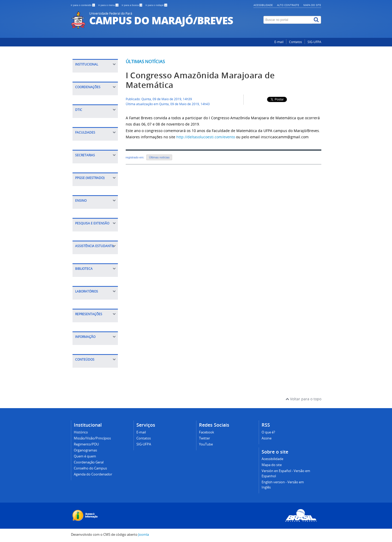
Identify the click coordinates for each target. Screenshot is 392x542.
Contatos (295, 42)
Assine (267, 438)
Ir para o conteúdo (83, 5)
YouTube (206, 444)
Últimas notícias (145, 61)
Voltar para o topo (303, 399)
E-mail (279, 42)
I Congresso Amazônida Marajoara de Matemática (200, 80)
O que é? (268, 432)
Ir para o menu (109, 5)
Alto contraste (288, 5)
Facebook (207, 432)
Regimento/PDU (86, 444)
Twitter (204, 438)
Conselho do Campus (90, 468)
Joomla (144, 535)
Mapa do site (312, 5)
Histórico (81, 432)
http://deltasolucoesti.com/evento (206, 137)
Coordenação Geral (89, 462)
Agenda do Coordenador (93, 474)
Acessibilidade (263, 5)
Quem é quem (85, 456)
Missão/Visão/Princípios (92, 438)
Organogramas (85, 450)
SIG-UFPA (314, 42)
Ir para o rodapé (156, 5)
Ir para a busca (132, 5)
